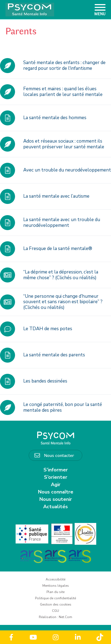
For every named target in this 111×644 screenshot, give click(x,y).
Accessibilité (55, 579)
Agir (56, 484)
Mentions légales (56, 586)
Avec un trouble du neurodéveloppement (67, 170)
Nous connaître (56, 492)
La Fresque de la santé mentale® (58, 249)
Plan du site (55, 592)
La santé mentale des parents (54, 355)
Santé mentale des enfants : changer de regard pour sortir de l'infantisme (64, 65)
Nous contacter (59, 455)
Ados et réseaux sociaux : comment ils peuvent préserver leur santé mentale (64, 144)
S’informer (56, 470)
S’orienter (56, 477)
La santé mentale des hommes (55, 118)
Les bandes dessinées (45, 381)
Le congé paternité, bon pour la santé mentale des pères (63, 407)
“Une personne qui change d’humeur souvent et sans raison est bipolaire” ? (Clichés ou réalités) (63, 302)
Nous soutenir (56, 499)
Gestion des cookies (56, 604)
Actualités (55, 507)
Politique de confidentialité (55, 598)
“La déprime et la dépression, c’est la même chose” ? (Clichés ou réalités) (61, 275)
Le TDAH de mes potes (48, 329)
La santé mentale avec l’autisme (56, 196)
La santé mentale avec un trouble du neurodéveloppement (62, 222)
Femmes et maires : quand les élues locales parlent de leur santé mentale (63, 91)
